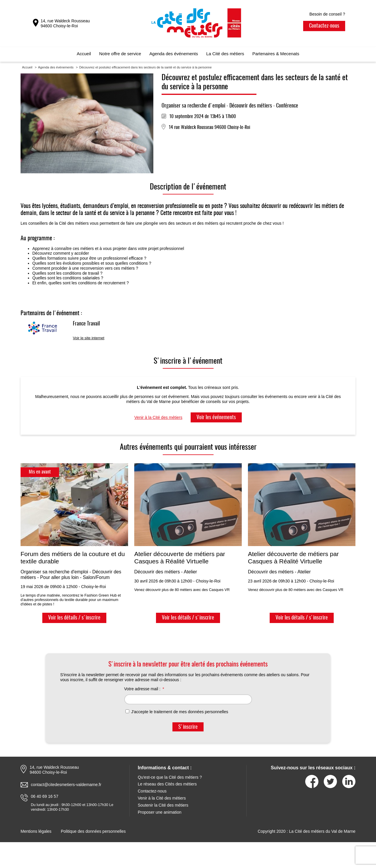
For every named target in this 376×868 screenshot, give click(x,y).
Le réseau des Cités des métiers (167, 784)
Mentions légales (36, 831)
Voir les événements (216, 418)
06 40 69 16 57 (45, 796)
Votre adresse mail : (142, 689)
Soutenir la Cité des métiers (163, 805)
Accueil (84, 54)
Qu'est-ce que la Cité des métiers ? (170, 777)
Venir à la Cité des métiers (158, 417)
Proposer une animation (160, 812)
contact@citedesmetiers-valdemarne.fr (66, 785)
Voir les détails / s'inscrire (74, 618)
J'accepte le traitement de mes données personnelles (177, 712)
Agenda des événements (174, 54)
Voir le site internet (89, 338)
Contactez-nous (324, 26)
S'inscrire (188, 727)
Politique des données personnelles (93, 831)
